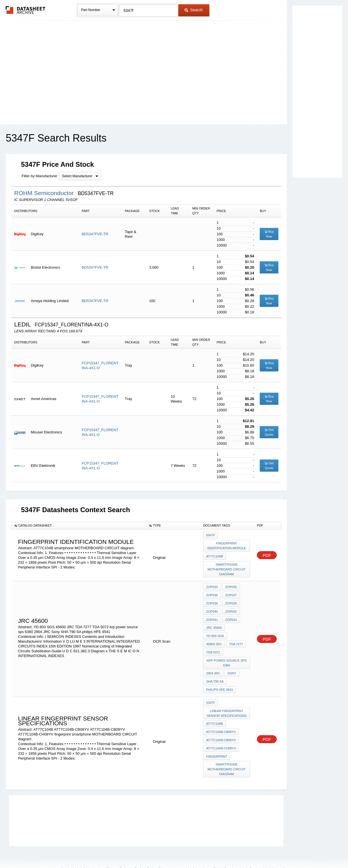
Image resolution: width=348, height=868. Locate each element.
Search (194, 10)
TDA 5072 (213, 638)
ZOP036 (212, 593)
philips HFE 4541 (220, 674)
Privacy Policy (118, 849)
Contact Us (258, 849)
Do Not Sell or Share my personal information (171, 849)
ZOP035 (231, 585)
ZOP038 (212, 600)
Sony (232, 659)
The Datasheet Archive (26, 10)
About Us (279, 849)
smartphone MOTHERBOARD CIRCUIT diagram (227, 568)
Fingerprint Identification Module (227, 545)
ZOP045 (212, 608)
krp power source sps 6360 (227, 648)
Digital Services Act (229, 849)
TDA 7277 (236, 631)
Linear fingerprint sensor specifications (227, 696)
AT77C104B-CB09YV (221, 722)
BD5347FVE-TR (95, 234)
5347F (211, 535)
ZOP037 (231, 593)
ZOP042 (231, 608)
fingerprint (217, 737)
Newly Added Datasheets (81, 849)
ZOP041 (212, 615)
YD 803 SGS (238, 623)
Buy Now (269, 234)
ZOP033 (212, 585)
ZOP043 (231, 615)
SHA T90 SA (215, 666)
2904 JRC (213, 659)
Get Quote (269, 432)
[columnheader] (79, 525)
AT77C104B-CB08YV (221, 714)
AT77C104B (215, 555)
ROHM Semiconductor (45, 193)
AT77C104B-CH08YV (221, 729)
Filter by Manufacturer (39, 176)
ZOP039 (231, 600)
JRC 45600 (214, 623)
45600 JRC (214, 631)
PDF (267, 554)
